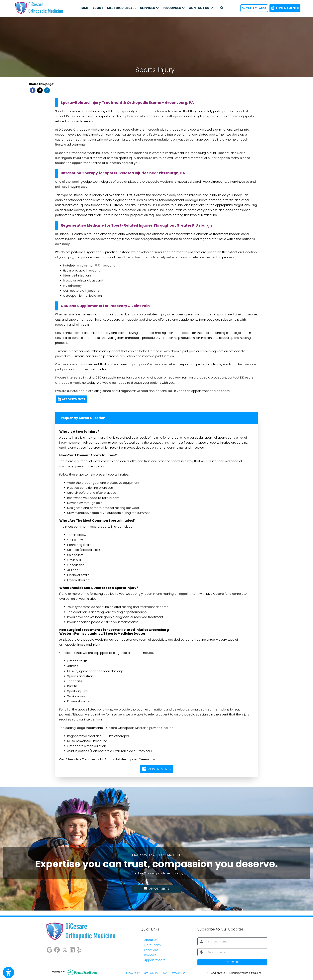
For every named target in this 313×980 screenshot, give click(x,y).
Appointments (155, 960)
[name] (236, 941)
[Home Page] (39, 8)
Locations (151, 950)
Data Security (150, 973)
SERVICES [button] (149, 8)
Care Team (153, 945)
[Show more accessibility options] (8, 973)
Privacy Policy (132, 973)
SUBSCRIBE (232, 962)
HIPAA (164, 973)
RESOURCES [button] (174, 8)
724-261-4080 (254, 8)
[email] (236, 952)
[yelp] (79, 949)
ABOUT (98, 8)
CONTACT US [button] (201, 8)
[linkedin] (72, 949)
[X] (65, 949)
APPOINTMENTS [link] (285, 8)
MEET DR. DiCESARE (122, 8)
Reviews (150, 955)
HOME (84, 8)
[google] (49, 949)
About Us (151, 940)
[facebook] (57, 949)
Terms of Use (178, 973)
